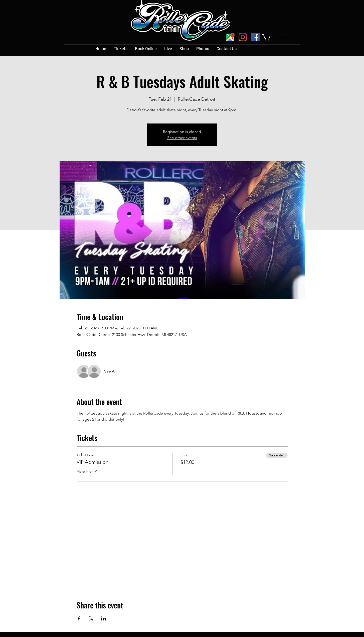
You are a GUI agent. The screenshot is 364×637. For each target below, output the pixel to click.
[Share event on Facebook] (79, 618)
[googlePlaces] (230, 37)
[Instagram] (243, 37)
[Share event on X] (91, 618)
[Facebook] (255, 37)
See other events (182, 138)
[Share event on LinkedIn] (104, 618)
